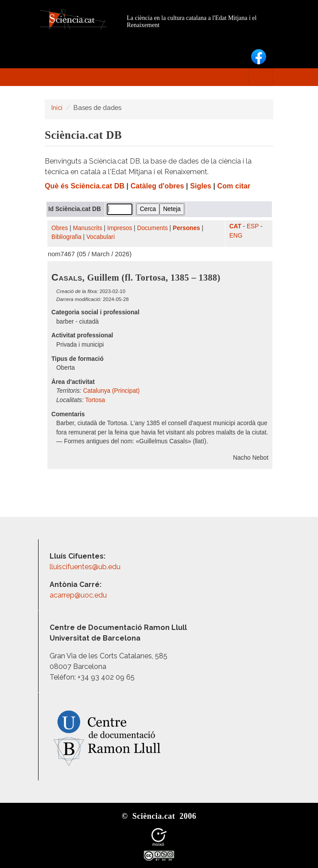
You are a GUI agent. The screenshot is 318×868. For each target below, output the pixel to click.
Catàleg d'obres (157, 186)
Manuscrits (88, 228)
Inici (57, 108)
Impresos (120, 228)
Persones (186, 228)
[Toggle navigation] (261, 77)
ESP (253, 226)
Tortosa (95, 400)
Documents (153, 228)
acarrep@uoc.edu (78, 595)
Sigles (201, 186)
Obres (60, 228)
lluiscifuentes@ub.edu (86, 567)
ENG (236, 236)
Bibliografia (66, 237)
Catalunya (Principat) (111, 391)
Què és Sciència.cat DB (85, 186)
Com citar (234, 186)
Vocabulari (101, 237)
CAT (235, 226)
